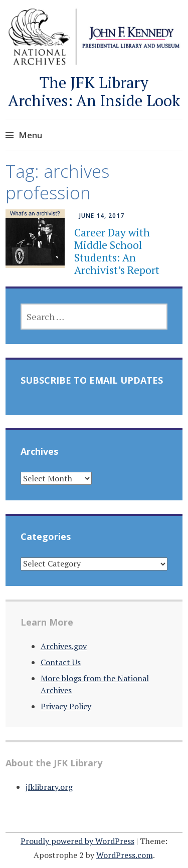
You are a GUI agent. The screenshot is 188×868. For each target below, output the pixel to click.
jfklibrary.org (49, 787)
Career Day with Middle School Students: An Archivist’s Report (117, 251)
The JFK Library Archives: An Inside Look (94, 91)
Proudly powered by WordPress (77, 841)
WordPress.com (125, 855)
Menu (30, 135)
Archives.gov (64, 646)
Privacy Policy (66, 706)
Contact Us (61, 662)
